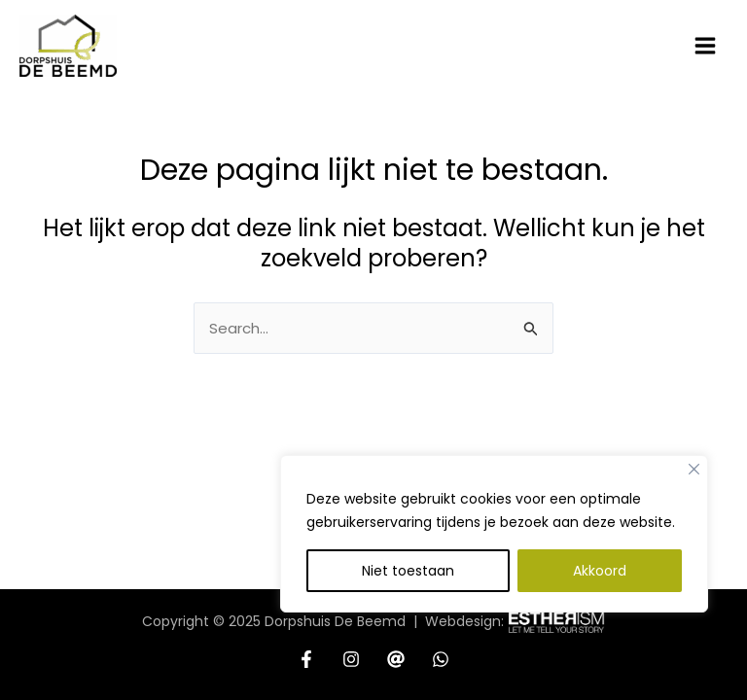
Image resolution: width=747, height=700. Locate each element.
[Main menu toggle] (706, 46)
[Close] (694, 469)
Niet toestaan (408, 571)
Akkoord (600, 571)
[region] (494, 558)
